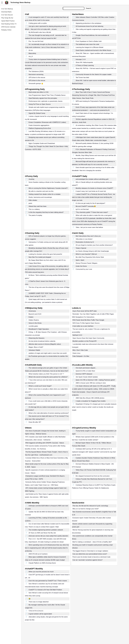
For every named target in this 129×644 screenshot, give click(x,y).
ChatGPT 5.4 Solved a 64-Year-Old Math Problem (45, 590)
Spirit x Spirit (80, 260)
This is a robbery (34, 209)
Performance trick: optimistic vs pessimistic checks (46, 101)
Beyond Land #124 (35, 314)
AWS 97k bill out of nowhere (38, 554)
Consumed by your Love (84, 269)
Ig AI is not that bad (82, 209)
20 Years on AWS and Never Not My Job (42, 533)
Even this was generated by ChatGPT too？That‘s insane (48, 581)
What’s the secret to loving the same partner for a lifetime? (48, 377)
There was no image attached (39, 602)
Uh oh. (31, 50)
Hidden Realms (34, 320)
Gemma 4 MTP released (84, 374)
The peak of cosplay (35, 215)
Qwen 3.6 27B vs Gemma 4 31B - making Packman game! (95, 380)
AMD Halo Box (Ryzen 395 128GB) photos (90, 398)
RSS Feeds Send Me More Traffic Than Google (88, 320)
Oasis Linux (76, 353)
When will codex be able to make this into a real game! (94, 215)
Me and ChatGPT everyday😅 (86, 206)
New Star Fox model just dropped (40, 257)
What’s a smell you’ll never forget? (40, 386)
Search (88, 8)
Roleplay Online (6, 30)
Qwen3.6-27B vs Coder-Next (85, 371)
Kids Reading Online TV (9, 24)
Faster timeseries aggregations (39, 125)
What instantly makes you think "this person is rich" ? (46, 374)
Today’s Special (81, 248)
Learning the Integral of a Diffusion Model (90, 47)
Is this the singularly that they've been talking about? (46, 212)
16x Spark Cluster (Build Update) (87, 377)
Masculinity (32, 53)
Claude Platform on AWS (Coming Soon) (42, 563)
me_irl (31, 56)
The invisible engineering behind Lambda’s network (46, 530)
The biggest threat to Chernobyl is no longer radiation (90, 551)
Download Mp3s (6, 12)
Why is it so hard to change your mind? (86, 509)
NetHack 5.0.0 (77, 335)
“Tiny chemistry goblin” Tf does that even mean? (92, 212)
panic (30, 203)
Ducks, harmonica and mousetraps (40, 197)
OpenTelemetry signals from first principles (43, 98)
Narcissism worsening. (36, 74)
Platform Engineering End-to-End (40, 128)
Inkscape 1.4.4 (81, 59)
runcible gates (33, 326)
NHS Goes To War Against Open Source (86, 323)
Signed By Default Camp (37, 113)
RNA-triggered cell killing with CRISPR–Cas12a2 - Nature (45, 443)
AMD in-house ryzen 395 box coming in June (91, 383)
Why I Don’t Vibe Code (80, 350)
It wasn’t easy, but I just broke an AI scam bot (91, 191)
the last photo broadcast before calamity (42, 341)
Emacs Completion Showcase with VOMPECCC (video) (47, 122)
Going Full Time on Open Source (40, 104)
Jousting (31, 179)
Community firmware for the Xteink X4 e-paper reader (94, 74)
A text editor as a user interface (83, 326)
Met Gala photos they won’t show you (88, 236)
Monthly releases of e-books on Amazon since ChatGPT (94, 188)
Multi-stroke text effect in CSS (39, 92)
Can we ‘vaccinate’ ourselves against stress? (88, 560)
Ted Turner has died (82, 77)
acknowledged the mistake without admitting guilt (92, 179)
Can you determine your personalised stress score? (90, 554)
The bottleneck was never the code (87, 44)
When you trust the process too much (41, 572)
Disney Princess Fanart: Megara (86, 263)
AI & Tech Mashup (7, 9)
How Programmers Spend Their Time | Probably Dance (47, 95)
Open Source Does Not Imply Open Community (88, 338)
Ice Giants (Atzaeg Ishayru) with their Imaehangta (92, 251)
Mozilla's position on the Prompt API (85, 341)
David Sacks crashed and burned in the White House (93, 50)
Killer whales (33, 200)
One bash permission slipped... (86, 368)
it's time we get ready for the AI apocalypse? (90, 203)
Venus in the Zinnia (35, 323)
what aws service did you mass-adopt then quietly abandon (48, 536)
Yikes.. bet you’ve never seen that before (89, 227)
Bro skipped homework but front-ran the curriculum (93, 476)
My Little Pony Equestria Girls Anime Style (90, 257)
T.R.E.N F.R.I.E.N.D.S (36, 611)
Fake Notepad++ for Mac (81, 356)
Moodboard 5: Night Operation (39, 329)
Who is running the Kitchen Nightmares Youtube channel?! (48, 188)
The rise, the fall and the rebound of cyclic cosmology (90, 506)
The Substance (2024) (36, 71)
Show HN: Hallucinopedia (84, 62)
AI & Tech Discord (7, 15)
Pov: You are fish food (36, 41)
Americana (32, 311)
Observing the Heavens (37, 338)
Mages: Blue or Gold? (36, 347)
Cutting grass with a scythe (38, 23)
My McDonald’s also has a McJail (40, 32)
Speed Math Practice (8, 21)
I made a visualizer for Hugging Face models (91, 401)
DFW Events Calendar (8, 27)
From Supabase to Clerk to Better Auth (89, 41)
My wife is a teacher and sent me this (41, 191)
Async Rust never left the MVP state (85, 311)
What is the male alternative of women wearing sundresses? (49, 413)
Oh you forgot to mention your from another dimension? (94, 245)
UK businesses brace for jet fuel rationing (89, 26)
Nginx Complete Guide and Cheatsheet (42, 143)
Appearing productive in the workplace (88, 23)
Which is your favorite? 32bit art (86, 254)
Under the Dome (81, 266)
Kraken (31, 317)
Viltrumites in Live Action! (84, 239)
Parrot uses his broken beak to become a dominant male (91, 557)
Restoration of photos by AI (85, 242)
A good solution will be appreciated (40, 614)
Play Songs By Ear (7, 18)
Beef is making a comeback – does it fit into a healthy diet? (92, 542)
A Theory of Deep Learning (85, 65)
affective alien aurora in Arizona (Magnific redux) (45, 344)
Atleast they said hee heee (37, 206)
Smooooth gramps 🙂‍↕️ (36, 84)
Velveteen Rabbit (34, 350)
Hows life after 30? (35, 422)
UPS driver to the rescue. (37, 77)
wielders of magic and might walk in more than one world (48, 353)
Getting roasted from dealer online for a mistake (45, 194)
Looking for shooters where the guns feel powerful (45, 254)
